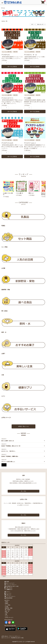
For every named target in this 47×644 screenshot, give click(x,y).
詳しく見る (23, 491)
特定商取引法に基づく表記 (11, 586)
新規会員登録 (8, 598)
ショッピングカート (10, 596)
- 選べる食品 (7, 610)
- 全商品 (6, 602)
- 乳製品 (6, 603)
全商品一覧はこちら (23, 426)
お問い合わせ (8, 588)
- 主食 (6, 614)
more (4, 465)
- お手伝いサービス (9, 617)
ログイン (7, 592)
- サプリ (6, 616)
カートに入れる (12, 67)
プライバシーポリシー (10, 585)
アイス (3, 8)
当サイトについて (9, 583)
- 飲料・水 (7, 611)
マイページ (8, 593)
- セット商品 (7, 605)
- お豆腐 (6, 607)
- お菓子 (6, 613)
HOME (7, 582)
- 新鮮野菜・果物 (8, 608)
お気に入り (8, 595)
